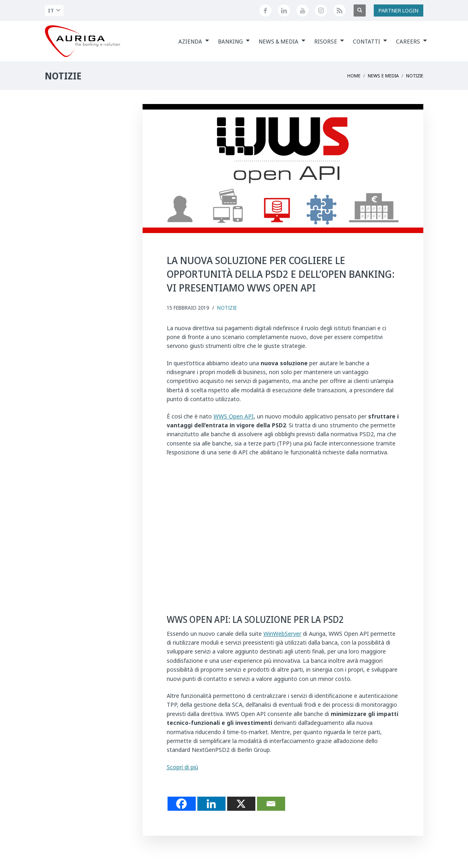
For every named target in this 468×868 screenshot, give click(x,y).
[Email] (271, 804)
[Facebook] (182, 804)
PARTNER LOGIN (399, 10)
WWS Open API (234, 416)
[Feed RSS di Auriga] (340, 10)
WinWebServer (282, 634)
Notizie (227, 308)
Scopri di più (182, 767)
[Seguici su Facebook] (265, 10)
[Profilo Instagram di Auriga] (321, 10)
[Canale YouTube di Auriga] (302, 10)
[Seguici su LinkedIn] (284, 10)
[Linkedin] (211, 804)
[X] (241, 804)
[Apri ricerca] (360, 10)
